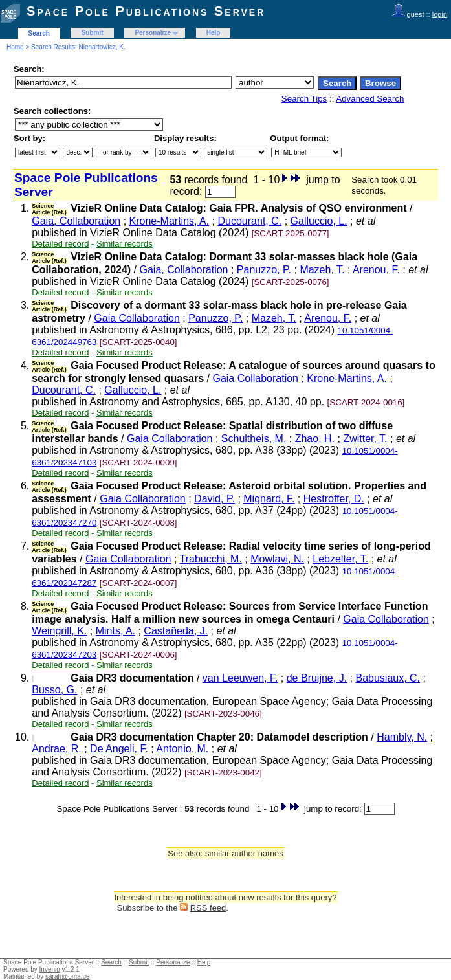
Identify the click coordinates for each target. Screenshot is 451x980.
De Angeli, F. (119, 749)
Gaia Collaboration (137, 318)
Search (39, 33)
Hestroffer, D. (334, 499)
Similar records (125, 244)
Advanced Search (370, 99)
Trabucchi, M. (211, 559)
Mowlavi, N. (277, 559)
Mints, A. (115, 631)
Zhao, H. (315, 439)
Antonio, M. (182, 749)
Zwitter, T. (365, 439)
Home (15, 47)
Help (214, 33)
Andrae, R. (56, 749)
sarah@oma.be (68, 976)
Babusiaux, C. (388, 678)
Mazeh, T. (322, 270)
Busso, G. (54, 690)
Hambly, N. (402, 737)
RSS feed (208, 908)
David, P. (214, 499)
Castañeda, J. (176, 631)
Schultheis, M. (254, 439)
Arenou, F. (376, 270)
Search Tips (304, 99)
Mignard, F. (269, 499)
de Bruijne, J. (317, 678)
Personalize (153, 33)
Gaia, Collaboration (76, 221)
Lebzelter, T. (340, 559)
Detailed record (60, 244)
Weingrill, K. (59, 631)
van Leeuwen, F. (240, 678)
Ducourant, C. (250, 221)
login (440, 14)
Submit (93, 33)
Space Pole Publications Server (146, 11)
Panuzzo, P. (264, 270)
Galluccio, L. (319, 221)
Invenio (50, 969)
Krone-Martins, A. (170, 221)
